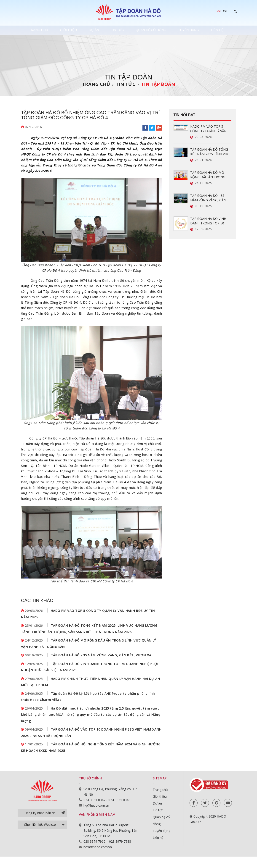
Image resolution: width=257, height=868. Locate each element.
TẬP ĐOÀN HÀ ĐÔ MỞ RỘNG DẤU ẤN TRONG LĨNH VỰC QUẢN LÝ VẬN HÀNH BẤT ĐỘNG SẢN (209, 175)
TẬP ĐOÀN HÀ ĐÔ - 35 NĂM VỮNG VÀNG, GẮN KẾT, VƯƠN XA (101, 659)
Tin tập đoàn (158, 84)
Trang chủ (36, 30)
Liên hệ (225, 30)
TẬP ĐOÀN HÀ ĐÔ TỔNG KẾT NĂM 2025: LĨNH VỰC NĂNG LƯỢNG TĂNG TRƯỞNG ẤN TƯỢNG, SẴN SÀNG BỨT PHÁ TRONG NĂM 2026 (210, 152)
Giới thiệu (67, 30)
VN (219, 11)
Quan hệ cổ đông (155, 30)
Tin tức (120, 30)
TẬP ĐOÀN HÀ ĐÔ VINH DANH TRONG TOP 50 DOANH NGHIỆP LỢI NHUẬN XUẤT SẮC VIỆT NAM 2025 (208, 221)
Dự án (95, 30)
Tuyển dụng (194, 30)
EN (225, 11)
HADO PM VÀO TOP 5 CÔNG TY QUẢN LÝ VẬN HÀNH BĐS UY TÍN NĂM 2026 (208, 129)
